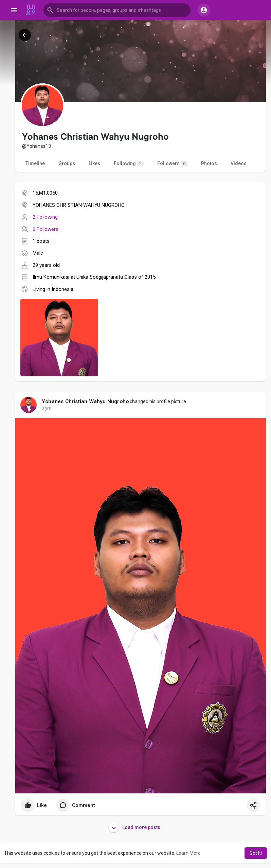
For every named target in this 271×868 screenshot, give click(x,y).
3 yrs (46, 408)
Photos (209, 163)
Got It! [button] (256, 853)
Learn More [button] (188, 853)
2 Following (45, 217)
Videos (239, 163)
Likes (94, 163)
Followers (172, 164)
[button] (117, 10)
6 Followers (46, 229)
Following (129, 164)
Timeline (35, 163)
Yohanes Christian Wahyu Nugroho (85, 401)
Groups (67, 163)
